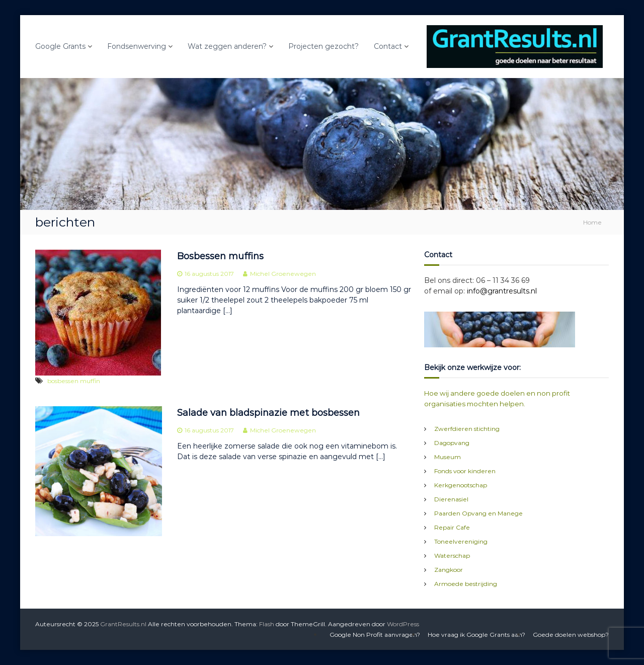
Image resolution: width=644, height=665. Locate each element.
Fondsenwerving (137, 46)
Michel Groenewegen (283, 274)
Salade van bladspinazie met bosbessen (268, 413)
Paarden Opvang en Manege (478, 513)
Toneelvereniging (461, 541)
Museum (448, 457)
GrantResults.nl (123, 624)
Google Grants (60, 46)
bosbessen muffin (74, 381)
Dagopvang (452, 443)
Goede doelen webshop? (571, 635)
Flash (267, 624)
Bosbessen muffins (220, 256)
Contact (388, 46)
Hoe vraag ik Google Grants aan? (476, 635)
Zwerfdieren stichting (467, 429)
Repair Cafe (452, 527)
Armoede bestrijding (466, 584)
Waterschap (452, 556)
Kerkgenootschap (461, 485)
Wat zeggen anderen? (227, 46)
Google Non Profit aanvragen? (375, 635)
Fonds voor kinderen (465, 471)
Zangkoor (449, 570)
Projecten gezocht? (324, 46)
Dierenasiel (451, 499)
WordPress (403, 624)
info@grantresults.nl (502, 291)
